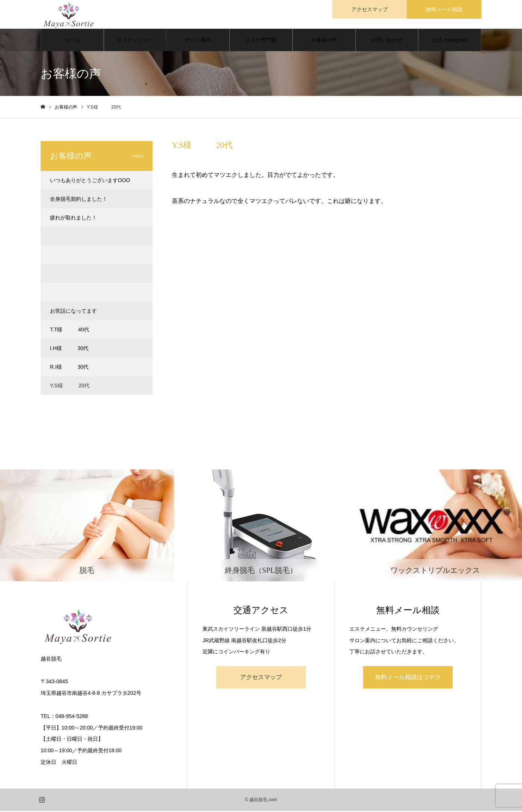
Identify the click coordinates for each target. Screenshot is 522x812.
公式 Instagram (450, 41)
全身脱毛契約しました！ (79, 200)
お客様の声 (324, 41)
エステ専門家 (261, 41)
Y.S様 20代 (70, 387)
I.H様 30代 (69, 349)
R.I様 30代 (69, 368)
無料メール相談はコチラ (408, 678)
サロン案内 (198, 41)
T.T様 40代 (70, 331)
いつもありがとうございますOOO (90, 181)
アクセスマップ (261, 678)
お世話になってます (73, 312)
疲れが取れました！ (73, 219)
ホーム (72, 41)
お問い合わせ (387, 41)
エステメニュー (135, 41)
